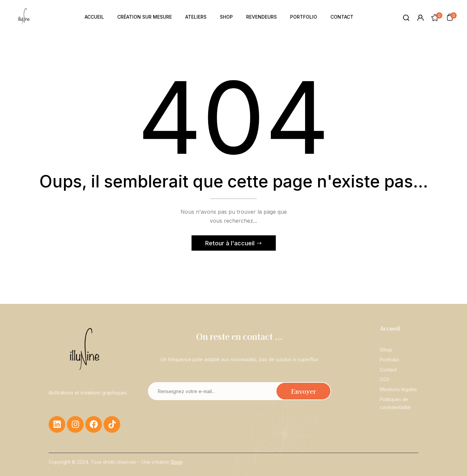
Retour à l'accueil (231, 243)
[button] (450, 17)
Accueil (390, 328)
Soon (177, 462)
